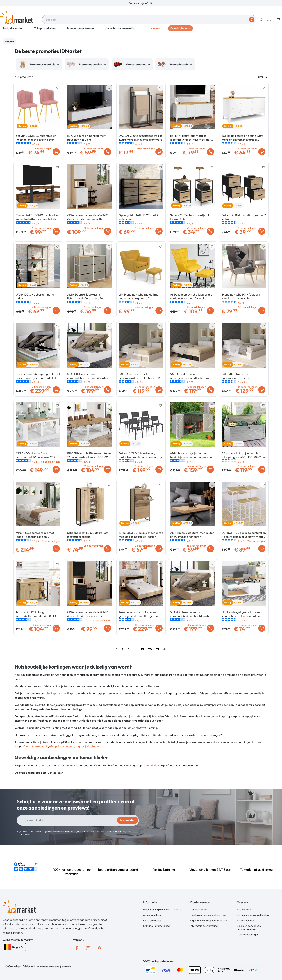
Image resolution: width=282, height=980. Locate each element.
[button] (269, 20)
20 (150, 649)
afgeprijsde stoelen (88, 746)
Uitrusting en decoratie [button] (119, 31)
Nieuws (155, 31)
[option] (141, 3)
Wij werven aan (246, 920)
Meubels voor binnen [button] (80, 31)
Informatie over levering (204, 926)
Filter (262, 77)
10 (142, 649)
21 (157, 649)
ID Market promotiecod (156, 926)
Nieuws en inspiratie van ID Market (163, 909)
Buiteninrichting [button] (13, 31)
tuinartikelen (151, 765)
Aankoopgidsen (152, 915)
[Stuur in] (252, 20)
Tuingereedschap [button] (45, 31)
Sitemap (66, 967)
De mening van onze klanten (253, 915)
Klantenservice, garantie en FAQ (208, 915)
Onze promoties (152, 920)
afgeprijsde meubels (35, 746)
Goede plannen (180, 31)
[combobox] (149, 20)
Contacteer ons (199, 909)
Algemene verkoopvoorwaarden (208, 920)
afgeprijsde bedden (62, 746)
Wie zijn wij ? (244, 909)
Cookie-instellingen (248, 934)
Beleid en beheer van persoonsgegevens (249, 927)
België (14, 947)
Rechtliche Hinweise (48, 967)
